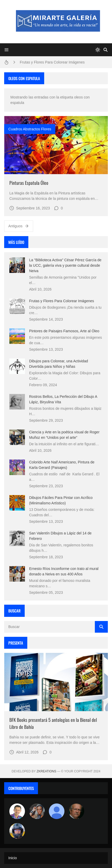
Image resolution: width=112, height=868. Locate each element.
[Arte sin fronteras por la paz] (17, 811)
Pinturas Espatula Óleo (29, 183)
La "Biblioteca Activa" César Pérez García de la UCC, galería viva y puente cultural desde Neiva (65, 265)
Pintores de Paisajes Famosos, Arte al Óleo (64, 331)
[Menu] (6, 50)
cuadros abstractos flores (30, 129)
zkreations (47, 771)
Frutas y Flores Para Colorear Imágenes (52, 62)
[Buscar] (106, 50)
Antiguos (19, 226)
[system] (98, 50)
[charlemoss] (76, 811)
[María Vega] (57, 811)
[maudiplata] (17, 831)
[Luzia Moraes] (37, 811)
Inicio (13, 858)
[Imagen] (56, 145)
